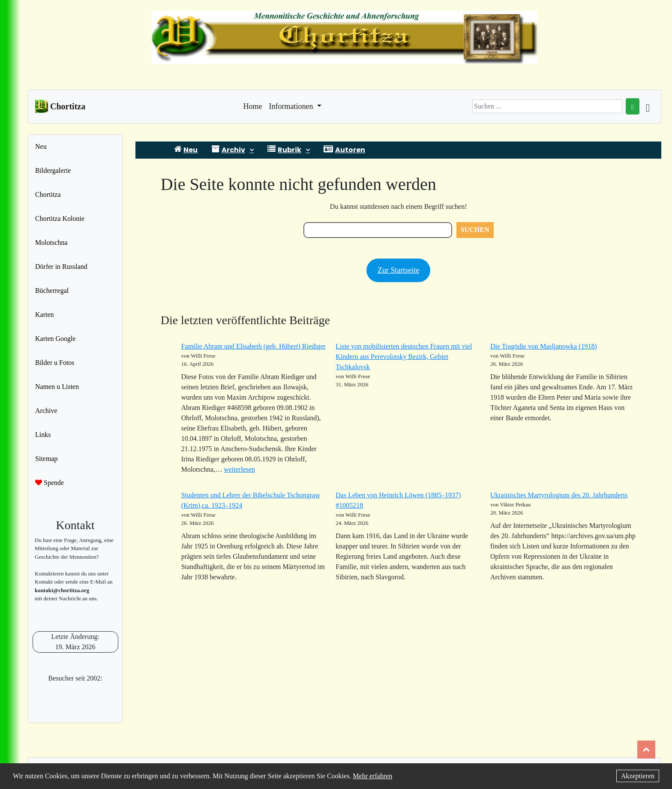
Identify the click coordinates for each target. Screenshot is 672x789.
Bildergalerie (53, 170)
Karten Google (55, 339)
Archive (46, 411)
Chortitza (48, 194)
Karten (45, 315)
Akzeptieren (638, 776)
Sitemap (46, 459)
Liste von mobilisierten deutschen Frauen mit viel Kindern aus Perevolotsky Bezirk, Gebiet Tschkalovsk (404, 357)
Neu (41, 146)
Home (253, 105)
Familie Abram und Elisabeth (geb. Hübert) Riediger (253, 346)
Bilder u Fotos (55, 363)
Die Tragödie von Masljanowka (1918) (544, 346)
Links (43, 435)
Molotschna (51, 242)
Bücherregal (52, 291)
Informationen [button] (292, 106)
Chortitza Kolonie (60, 218)
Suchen (475, 230)
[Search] (547, 106)
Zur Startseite (398, 270)
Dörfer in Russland (61, 267)
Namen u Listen (57, 387)
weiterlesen (239, 469)
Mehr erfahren (372, 776)
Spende (49, 483)
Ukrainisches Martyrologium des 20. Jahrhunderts (559, 495)
